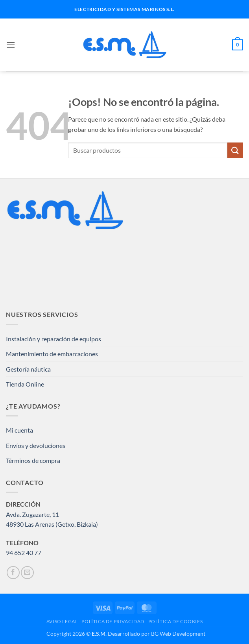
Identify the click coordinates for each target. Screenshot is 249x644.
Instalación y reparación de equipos (53, 339)
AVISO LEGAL (62, 621)
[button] (11, 45)
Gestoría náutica (28, 369)
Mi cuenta (19, 430)
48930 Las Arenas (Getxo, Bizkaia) (52, 524)
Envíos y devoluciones (36, 445)
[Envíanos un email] (27, 573)
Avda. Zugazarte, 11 (32, 514)
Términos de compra (33, 460)
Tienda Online (25, 384)
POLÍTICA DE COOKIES (176, 621)
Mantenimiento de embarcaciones (52, 354)
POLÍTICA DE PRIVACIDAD (113, 621)
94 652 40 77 (24, 552)
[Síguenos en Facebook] (13, 573)
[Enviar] (235, 150)
